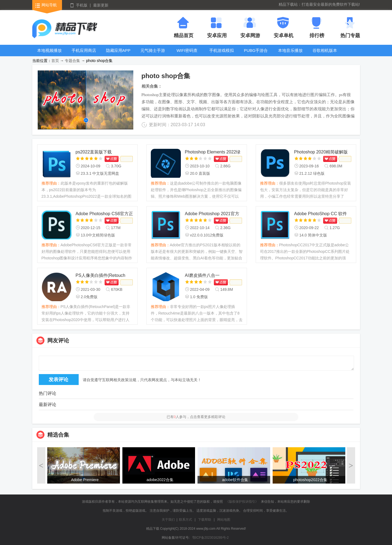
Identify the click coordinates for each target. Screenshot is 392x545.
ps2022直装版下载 (94, 152)
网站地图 (224, 520)
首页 (55, 61)
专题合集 (72, 61)
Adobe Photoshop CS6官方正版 (104, 214)
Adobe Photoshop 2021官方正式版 (212, 214)
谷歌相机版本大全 (325, 54)
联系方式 (185, 520)
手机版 (82, 5)
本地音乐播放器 (290, 54)
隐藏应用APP (118, 50)
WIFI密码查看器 (187, 54)
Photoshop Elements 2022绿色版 (213, 152)
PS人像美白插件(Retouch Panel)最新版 (101, 276)
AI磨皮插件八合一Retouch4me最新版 (204, 276)
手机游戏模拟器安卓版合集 (222, 54)
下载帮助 (205, 520)
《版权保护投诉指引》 (242, 502)
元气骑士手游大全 (153, 54)
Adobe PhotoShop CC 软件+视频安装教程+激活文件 (321, 214)
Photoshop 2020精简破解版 (321, 152)
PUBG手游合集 (256, 54)
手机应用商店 (84, 50)
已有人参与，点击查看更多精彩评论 (196, 417)
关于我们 (168, 520)
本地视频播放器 (49, 54)
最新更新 (101, 5)
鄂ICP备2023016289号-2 (210, 538)
